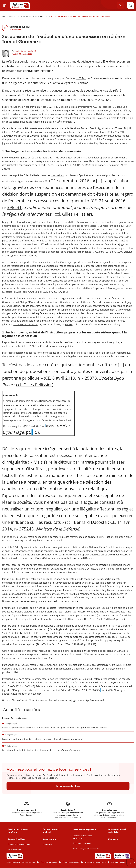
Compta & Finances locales (19, 844)
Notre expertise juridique (95, 862)
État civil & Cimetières (82, 843)
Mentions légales (118, 862)
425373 (90, 378)
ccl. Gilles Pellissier (73, 214)
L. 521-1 (81, 78)
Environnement (49, 839)
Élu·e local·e (113, 839)
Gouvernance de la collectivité (118, 831)
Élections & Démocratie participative (82, 837)
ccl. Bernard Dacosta (87, 522)
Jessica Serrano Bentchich (26, 51)
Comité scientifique (49, 862)
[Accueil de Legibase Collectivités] (20, 6)
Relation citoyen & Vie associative (87, 849)
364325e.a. (98, 690)
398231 (14, 207)
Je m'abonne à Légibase (68, 786)
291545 (15, 132)
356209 (119, 252)
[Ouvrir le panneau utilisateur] (120, 6)
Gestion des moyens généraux (18, 831)
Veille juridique (41, 16)
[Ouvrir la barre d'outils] (130, 862)
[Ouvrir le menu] (5, 6)
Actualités (27, 16)
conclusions (57, 175)
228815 (76, 165)
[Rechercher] (130, 6)
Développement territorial (51, 831)
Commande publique (11, 16)
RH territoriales (14, 850)
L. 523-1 (120, 665)
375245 (26, 529)
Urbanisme (47, 844)
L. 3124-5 (31, 346)
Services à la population (84, 829)
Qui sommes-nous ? (71, 862)
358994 (120, 132)
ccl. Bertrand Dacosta (25, 324)
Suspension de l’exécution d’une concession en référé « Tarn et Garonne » (80, 16)
